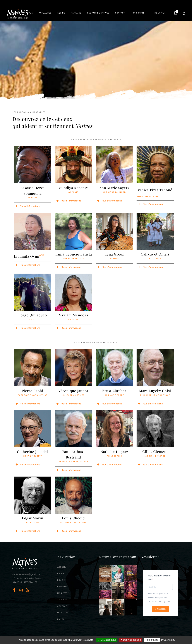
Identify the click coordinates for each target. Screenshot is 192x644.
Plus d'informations (30, 206)
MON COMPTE (64, 613)
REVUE (61, 574)
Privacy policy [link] (168, 640)
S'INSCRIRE (160, 609)
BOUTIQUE (160, 13)
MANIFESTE (63, 593)
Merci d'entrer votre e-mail (159, 578)
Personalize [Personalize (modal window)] (152, 640)
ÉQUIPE (61, 580)
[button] (33, 206)
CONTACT (62, 606)
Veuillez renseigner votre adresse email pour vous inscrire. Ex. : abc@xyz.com (159, 598)
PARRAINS (62, 587)
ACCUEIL (62, 567)
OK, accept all (107, 640)
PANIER (61, 619)
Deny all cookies (131, 640)
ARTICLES (62, 600)
